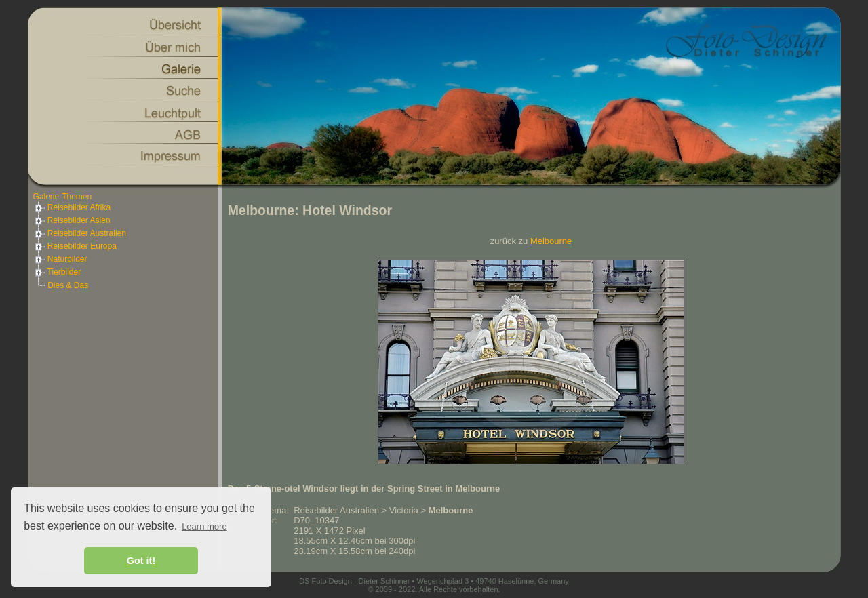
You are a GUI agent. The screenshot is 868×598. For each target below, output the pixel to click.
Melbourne (551, 241)
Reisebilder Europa (75, 246)
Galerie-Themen (63, 197)
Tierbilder (57, 272)
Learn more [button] (204, 526)
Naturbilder (60, 259)
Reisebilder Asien (72, 220)
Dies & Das (68, 285)
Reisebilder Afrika (72, 207)
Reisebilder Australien (80, 233)
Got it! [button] (141, 561)
